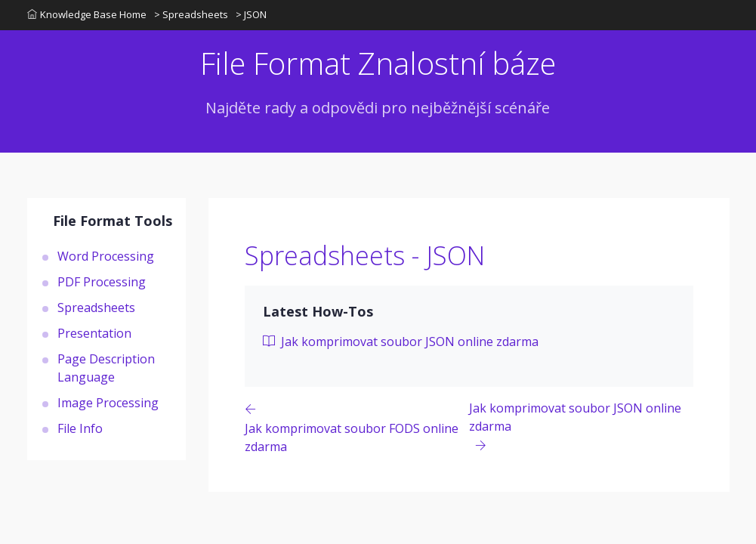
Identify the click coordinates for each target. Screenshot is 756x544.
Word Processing (106, 256)
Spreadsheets (96, 308)
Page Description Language (106, 368)
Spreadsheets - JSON (365, 255)
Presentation (94, 333)
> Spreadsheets (191, 14)
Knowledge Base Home (87, 14)
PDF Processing (102, 282)
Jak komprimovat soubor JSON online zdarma (401, 342)
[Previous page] (357, 427)
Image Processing (108, 403)
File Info (80, 428)
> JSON (251, 14)
